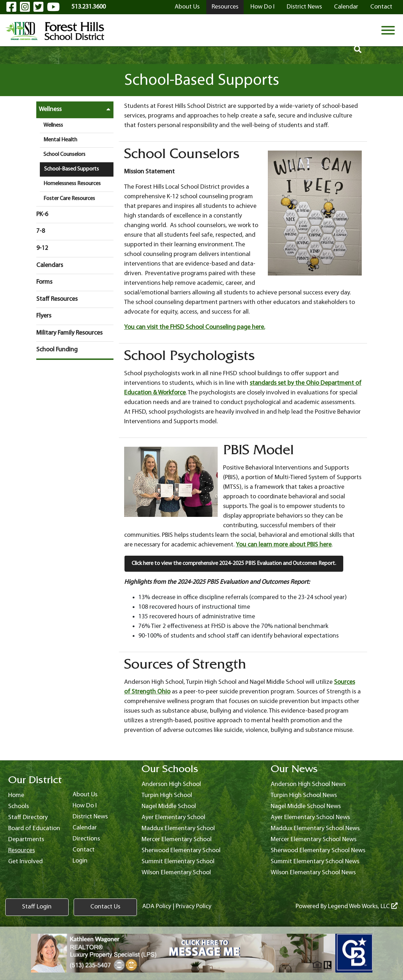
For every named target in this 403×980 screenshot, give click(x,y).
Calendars (50, 265)
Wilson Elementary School (176, 873)
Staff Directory (28, 817)
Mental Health (60, 140)
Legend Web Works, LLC (363, 907)
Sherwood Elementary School (181, 851)
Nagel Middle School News (306, 806)
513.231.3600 (89, 7)
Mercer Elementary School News (314, 840)
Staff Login (32, 907)
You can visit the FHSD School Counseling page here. (195, 327)
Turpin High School (167, 795)
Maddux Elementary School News (315, 829)
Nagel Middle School (169, 806)
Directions (86, 839)
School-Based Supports (71, 169)
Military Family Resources (69, 333)
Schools (18, 806)
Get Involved (25, 862)
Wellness (76, 109)
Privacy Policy (174, 907)
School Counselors (64, 154)
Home (16, 795)
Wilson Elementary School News (313, 873)
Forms (44, 282)
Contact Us (91, 907)
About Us (187, 7)
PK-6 (42, 214)
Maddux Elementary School (178, 829)
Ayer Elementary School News (310, 817)
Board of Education (34, 829)
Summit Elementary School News (315, 862)
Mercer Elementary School (177, 840)
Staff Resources (57, 299)
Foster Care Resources (69, 199)
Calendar (346, 7)
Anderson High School (171, 784)
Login (80, 861)
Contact (381, 7)
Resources (225, 7)
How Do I (263, 7)
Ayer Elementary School (173, 817)
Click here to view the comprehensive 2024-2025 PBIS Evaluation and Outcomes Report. (234, 564)
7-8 (41, 231)
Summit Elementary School (178, 862)
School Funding (57, 350)
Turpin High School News (304, 795)
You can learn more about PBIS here (284, 545)
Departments (26, 840)
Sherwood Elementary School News (318, 851)
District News (304, 7)
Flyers (44, 316)
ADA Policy (137, 907)
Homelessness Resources (72, 184)
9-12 (42, 248)
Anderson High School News (308, 784)
